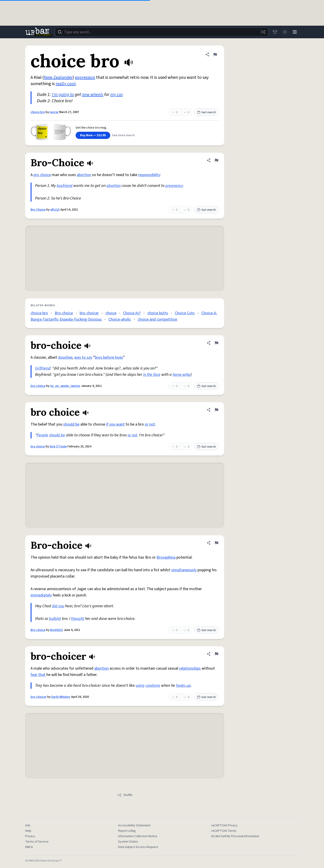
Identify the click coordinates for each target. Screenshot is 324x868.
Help (28, 831)
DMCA (29, 847)
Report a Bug (127, 831)
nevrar (54, 112)
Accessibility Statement (134, 825)
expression (85, 77)
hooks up (183, 686)
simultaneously (184, 570)
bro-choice (38, 386)
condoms (153, 686)
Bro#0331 (57, 630)
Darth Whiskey (61, 697)
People (42, 435)
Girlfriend (43, 368)
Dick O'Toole (58, 446)
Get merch (206, 112)
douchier (65, 357)
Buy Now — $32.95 (93, 135)
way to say (83, 357)
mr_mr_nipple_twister (65, 386)
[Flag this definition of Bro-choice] (216, 543)
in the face (152, 375)
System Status (128, 842)
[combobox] (162, 32)
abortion (84, 175)
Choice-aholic (120, 319)
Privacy (30, 836)
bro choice (38, 446)
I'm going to (63, 95)
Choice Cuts (185, 313)
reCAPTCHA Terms (224, 831)
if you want (115, 424)
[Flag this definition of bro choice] (216, 410)
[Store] (275, 32)
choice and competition (157, 319)
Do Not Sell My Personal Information (235, 836)
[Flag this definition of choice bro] (215, 54)
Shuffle (125, 795)
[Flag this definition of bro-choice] (216, 343)
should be (71, 424)
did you (58, 606)
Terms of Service (37, 842)
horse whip (182, 375)
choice (111, 313)
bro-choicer (89, 313)
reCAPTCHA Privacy (224, 825)
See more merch (123, 135)
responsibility (149, 175)
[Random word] (263, 32)
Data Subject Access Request (138, 847)
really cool (66, 84)
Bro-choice (64, 313)
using (140, 686)
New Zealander (58, 77)
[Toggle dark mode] (285, 32)
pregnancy (174, 186)
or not (150, 424)
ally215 (55, 210)
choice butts (158, 313)
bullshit (55, 619)
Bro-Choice (38, 210)
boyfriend (65, 186)
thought (78, 619)
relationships (190, 668)
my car (116, 95)
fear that (38, 675)
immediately (41, 595)
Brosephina (166, 557)
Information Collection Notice (138, 836)
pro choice (42, 175)
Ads (28, 825)
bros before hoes (109, 357)
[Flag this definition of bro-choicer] (216, 654)
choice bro (38, 112)
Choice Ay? (132, 313)
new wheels (92, 95)
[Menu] (295, 32)
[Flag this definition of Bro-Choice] (216, 160)
